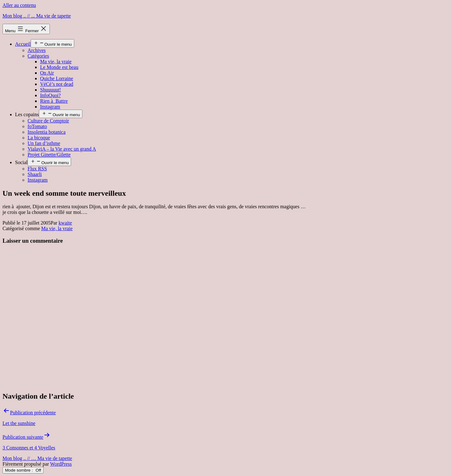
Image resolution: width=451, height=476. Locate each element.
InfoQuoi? (50, 95)
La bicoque (39, 138)
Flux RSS (37, 169)
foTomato (37, 126)
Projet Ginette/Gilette (49, 155)
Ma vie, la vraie (56, 62)
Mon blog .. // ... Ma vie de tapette (37, 16)
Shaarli (35, 174)
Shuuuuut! (51, 90)
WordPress (61, 464)
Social (21, 162)
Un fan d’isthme (44, 143)
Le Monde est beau (59, 67)
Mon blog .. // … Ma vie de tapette (37, 458)
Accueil (23, 44)
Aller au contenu (19, 5)
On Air (47, 73)
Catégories (38, 56)
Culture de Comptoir (48, 121)
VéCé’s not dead (57, 84)
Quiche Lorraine (57, 78)
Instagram (50, 107)
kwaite (65, 223)
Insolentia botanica (47, 132)
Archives (37, 50)
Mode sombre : (23, 470)
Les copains (27, 114)
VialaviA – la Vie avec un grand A (62, 149)
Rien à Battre (54, 101)
